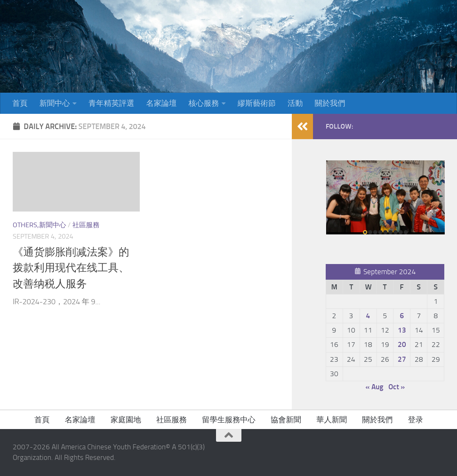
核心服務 (204, 103)
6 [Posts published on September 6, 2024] (402, 316)
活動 (295, 103)
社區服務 (86, 225)
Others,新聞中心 (39, 225)
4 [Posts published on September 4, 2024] (368, 316)
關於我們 (330, 103)
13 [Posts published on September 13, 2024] (402, 330)
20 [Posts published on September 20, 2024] (402, 344)
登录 (415, 420)
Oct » (397, 387)
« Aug (374, 387)
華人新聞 (332, 420)
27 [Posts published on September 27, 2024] (402, 359)
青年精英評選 (111, 103)
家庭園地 (126, 420)
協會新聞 (286, 420)
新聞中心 (55, 103)
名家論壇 (161, 103)
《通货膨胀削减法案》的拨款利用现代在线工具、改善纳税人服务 (71, 268)
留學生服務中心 (229, 420)
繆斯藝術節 (257, 103)
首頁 (20, 103)
